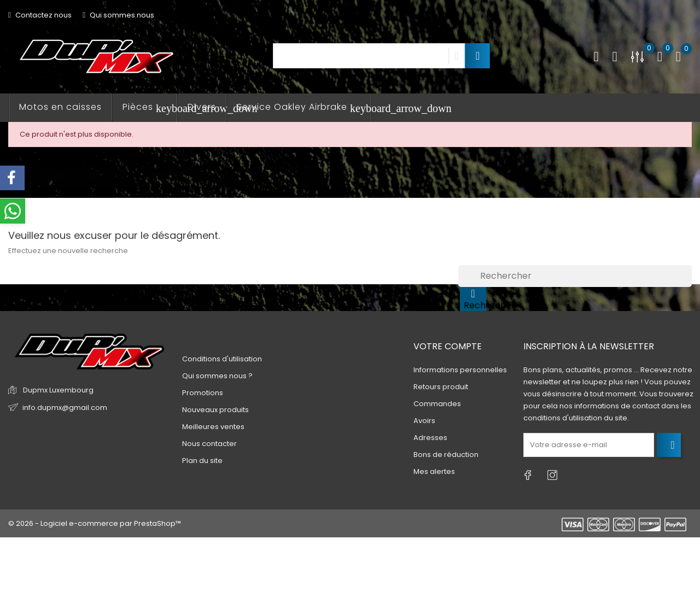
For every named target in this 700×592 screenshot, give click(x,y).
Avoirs (424, 421)
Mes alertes (434, 471)
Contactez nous (40, 15)
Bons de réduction (446, 455)
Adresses (430, 438)
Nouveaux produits (215, 410)
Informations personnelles (460, 370)
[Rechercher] (575, 276)
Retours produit (441, 387)
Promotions (203, 393)
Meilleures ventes (213, 427)
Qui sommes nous (118, 15)
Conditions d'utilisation (222, 359)
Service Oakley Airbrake (304, 107)
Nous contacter (209, 444)
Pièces (150, 107)
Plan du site (202, 461)
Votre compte (448, 346)
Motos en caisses (60, 107)
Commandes (437, 404)
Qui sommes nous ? (217, 376)
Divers (202, 107)
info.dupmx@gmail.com (65, 408)
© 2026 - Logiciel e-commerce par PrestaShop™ (95, 523)
